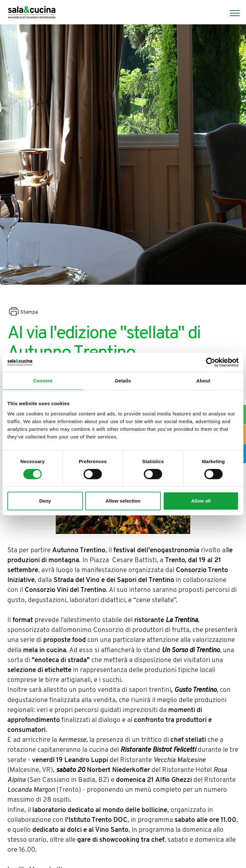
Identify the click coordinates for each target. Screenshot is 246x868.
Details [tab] (123, 381)
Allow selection (123, 501)
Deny (45, 501)
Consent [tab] (43, 381)
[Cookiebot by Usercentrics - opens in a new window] (211, 362)
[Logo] (32, 13)
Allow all (201, 501)
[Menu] (232, 13)
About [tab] (203, 381)
